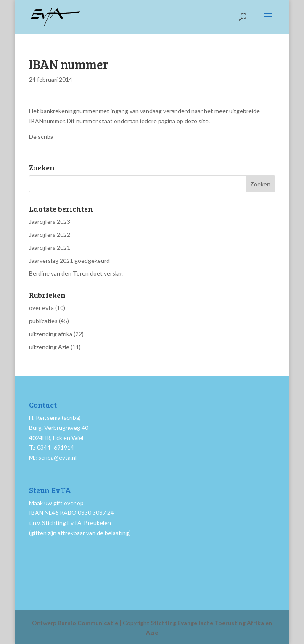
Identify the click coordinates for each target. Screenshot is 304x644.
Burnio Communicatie (88, 623)
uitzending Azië (49, 347)
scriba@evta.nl (57, 457)
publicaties (43, 321)
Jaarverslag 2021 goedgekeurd (69, 261)
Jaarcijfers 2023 (50, 221)
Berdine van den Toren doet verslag (76, 273)
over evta (41, 308)
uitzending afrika (51, 334)
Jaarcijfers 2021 (50, 248)
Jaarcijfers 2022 (50, 235)
